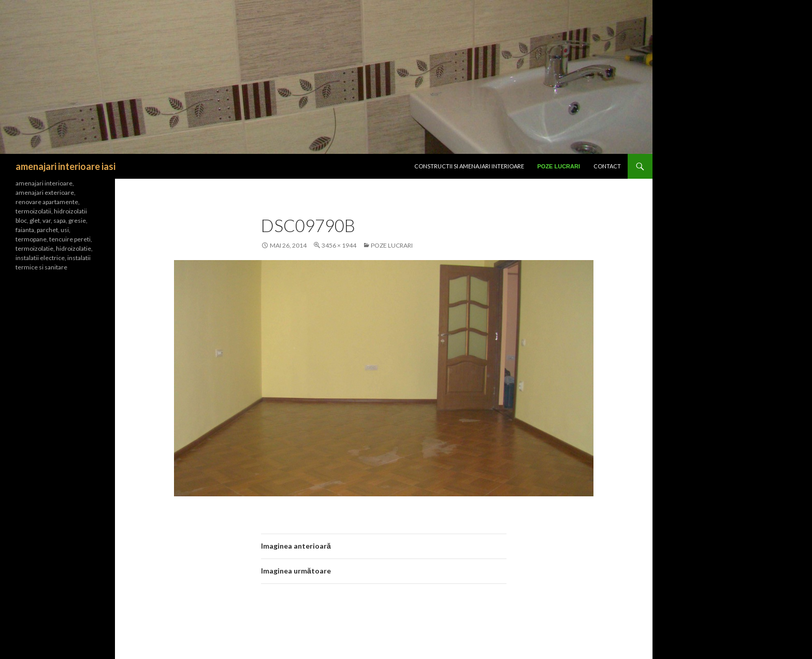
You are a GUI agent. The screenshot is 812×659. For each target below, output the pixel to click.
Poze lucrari (559, 166)
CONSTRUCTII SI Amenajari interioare (469, 166)
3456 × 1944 (339, 245)
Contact (607, 166)
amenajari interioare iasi (66, 166)
